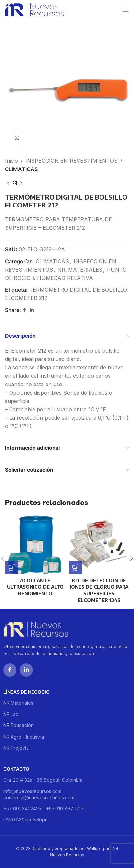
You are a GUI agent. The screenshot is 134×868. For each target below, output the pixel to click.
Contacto (16, 769)
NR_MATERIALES (80, 270)
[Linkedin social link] (32, 310)
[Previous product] (8, 183)
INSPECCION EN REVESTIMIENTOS (71, 161)
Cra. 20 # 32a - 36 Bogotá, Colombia (43, 780)
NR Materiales (18, 703)
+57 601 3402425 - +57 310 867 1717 (44, 809)
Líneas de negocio (26, 692)
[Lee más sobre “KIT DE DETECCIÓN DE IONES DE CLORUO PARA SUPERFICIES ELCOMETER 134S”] (75, 568)
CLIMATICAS (21, 169)
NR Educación (18, 725)
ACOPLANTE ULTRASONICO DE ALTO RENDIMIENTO (35, 587)
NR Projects (16, 748)
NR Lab (11, 714)
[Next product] (21, 183)
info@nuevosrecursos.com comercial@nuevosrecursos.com (39, 794)
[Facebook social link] (24, 310)
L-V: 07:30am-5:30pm (26, 820)
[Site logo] (34, 9)
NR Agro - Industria (24, 737)
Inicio (11, 161)
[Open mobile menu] (126, 10)
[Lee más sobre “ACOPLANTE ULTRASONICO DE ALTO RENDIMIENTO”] (11, 568)
